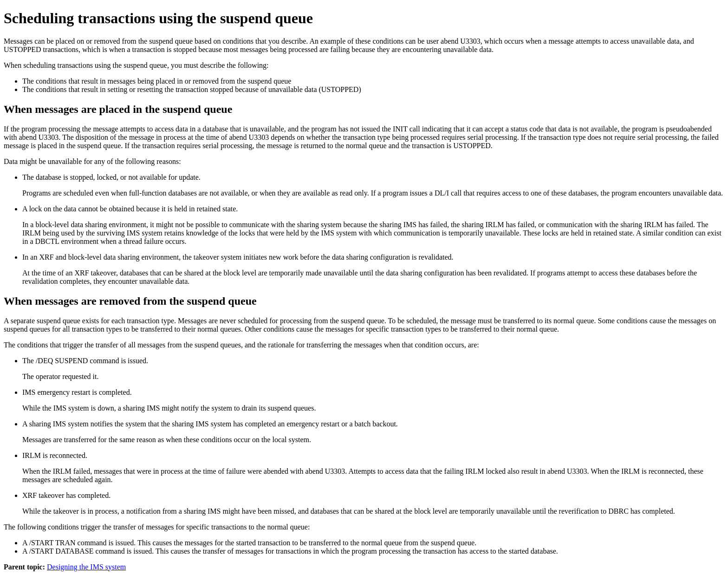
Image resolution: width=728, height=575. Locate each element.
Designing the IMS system (86, 567)
